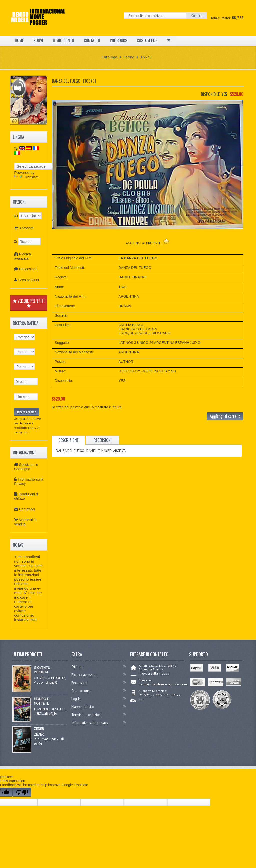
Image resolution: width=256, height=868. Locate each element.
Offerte (77, 667)
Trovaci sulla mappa (154, 673)
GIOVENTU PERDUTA (42, 670)
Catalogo (110, 57)
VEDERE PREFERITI (29, 303)
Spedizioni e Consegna (26, 467)
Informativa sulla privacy (90, 723)
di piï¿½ (52, 682)
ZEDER (39, 729)
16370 (146, 57)
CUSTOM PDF (147, 40)
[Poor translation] (22, 792)
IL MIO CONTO (64, 40)
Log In (76, 699)
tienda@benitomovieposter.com (163, 684)
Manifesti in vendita (25, 522)
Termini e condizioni (86, 715)
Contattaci (27, 509)
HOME (19, 40)
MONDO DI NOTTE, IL (42, 701)
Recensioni (28, 269)
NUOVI (38, 40)
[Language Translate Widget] (36, 166)
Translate (26, 177)
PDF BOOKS (119, 40)
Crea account (29, 280)
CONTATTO (92, 40)
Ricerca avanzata (23, 256)
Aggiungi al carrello (225, 416)
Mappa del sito (83, 707)
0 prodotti (26, 228)
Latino (129, 57)
